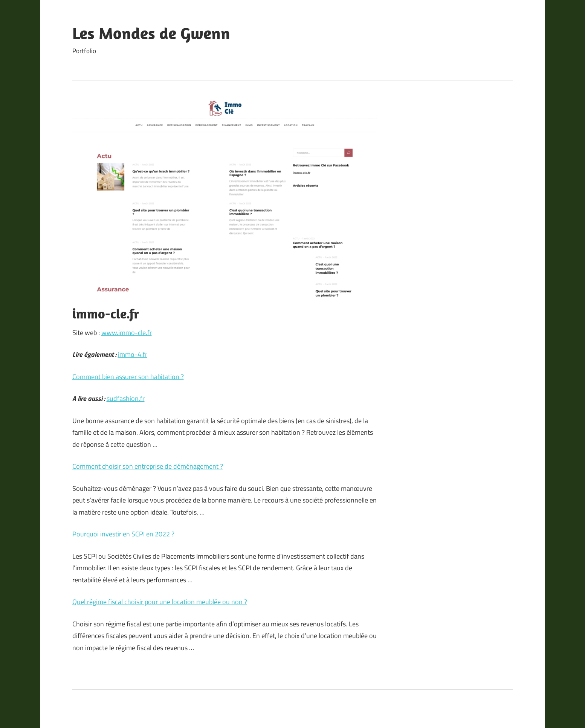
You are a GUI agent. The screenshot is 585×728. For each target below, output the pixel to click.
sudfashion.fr (126, 398)
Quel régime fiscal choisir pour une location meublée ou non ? (160, 602)
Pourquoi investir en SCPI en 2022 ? (123, 534)
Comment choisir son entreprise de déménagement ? (148, 466)
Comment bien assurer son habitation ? (128, 377)
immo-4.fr (133, 354)
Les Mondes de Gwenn (151, 33)
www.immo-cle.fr (127, 333)
